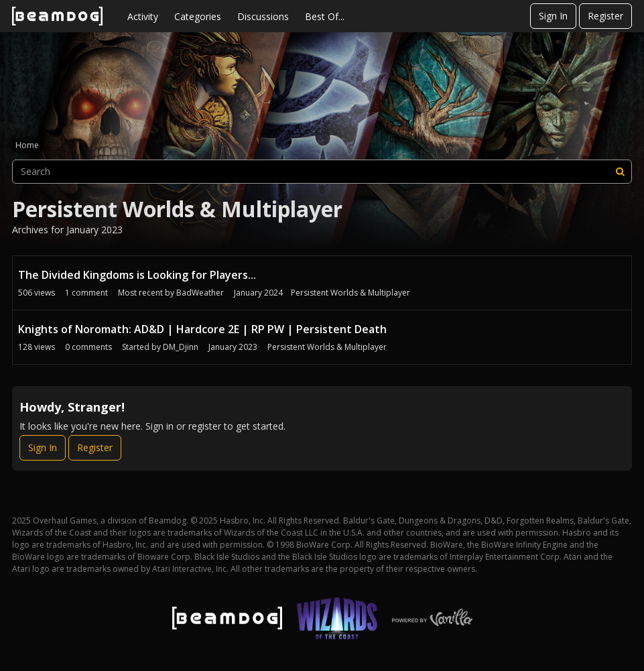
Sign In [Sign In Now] (43, 447)
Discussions (263, 16)
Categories (198, 16)
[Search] (620, 172)
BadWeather (200, 293)
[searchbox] (322, 172)
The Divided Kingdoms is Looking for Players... (137, 275)
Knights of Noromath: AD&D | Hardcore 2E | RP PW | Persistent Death (202, 329)
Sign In (553, 16)
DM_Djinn (181, 347)
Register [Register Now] (95, 447)
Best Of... (325, 16)
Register (605, 16)
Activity (143, 16)
